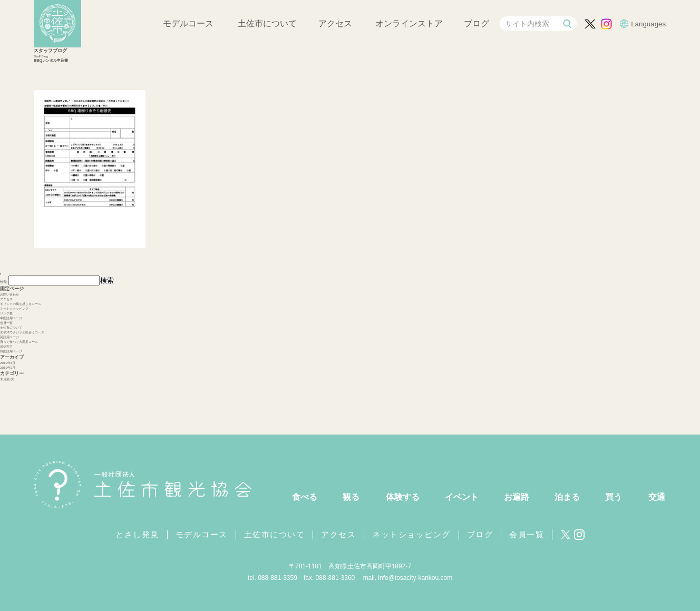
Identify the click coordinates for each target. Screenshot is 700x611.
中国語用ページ (11, 318)
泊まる (567, 497)
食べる (305, 497)
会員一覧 (6, 323)
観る (351, 497)
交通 (657, 497)
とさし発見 (137, 534)
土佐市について (267, 23)
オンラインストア (409, 23)
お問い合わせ (9, 294)
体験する (403, 497)
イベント (462, 497)
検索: (4, 282)
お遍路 (517, 497)
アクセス (335, 23)
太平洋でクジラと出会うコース (22, 332)
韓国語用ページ (11, 351)
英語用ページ (9, 337)
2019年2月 (8, 367)
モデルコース (188, 23)
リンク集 (6, 313)
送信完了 (6, 346)
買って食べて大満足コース (19, 342)
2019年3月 (8, 363)
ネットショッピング (14, 308)
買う (614, 497)
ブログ (477, 23)
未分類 (5, 379)
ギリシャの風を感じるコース (21, 304)
